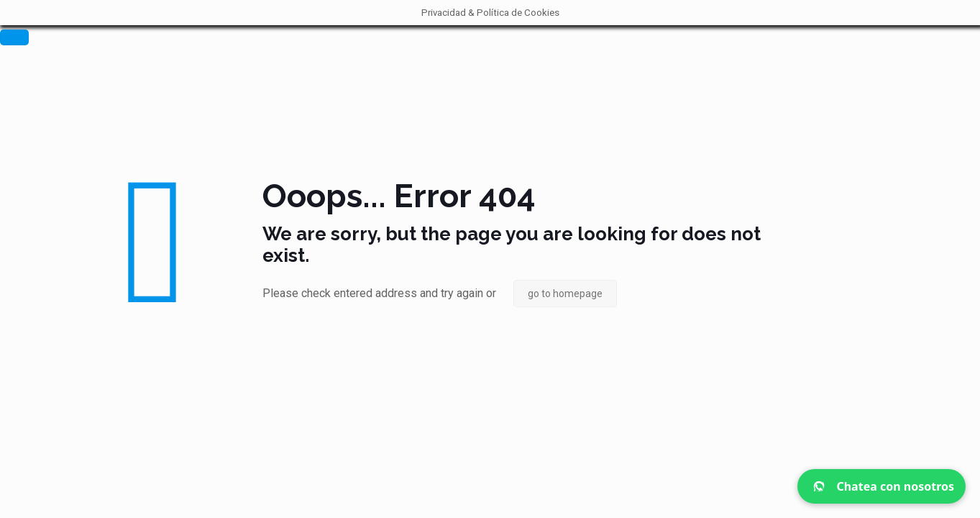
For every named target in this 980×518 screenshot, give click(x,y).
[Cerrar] (14, 37)
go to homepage (565, 294)
